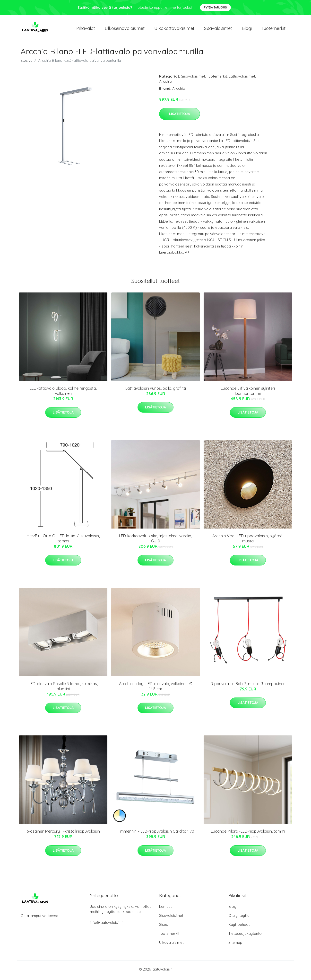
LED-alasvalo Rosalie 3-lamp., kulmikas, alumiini (63, 689)
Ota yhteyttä (239, 918)
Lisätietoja (180, 116)
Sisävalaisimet (218, 30)
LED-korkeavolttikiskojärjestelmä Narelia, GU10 (155, 541)
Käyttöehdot (239, 927)
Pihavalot (86, 30)
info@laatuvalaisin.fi (107, 925)
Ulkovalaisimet (171, 945)
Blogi (247, 30)
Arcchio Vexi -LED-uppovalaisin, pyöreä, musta (248, 541)
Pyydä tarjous (215, 7)
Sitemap (235, 945)
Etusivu (26, 63)
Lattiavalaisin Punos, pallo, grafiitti (156, 391)
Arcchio (166, 84)
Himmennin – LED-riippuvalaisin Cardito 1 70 (155, 834)
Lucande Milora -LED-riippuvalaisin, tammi (248, 834)
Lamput (165, 909)
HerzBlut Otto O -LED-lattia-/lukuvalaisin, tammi (63, 541)
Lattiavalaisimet (242, 79)
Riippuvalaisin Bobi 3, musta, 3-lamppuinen (248, 686)
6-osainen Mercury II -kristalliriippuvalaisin (63, 834)
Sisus (164, 927)
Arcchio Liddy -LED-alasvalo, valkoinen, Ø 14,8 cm (156, 689)
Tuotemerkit (273, 30)
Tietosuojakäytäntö (245, 936)
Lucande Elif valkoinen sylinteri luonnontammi (248, 393)
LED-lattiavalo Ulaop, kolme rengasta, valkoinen (63, 393)
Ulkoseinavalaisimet (125, 30)
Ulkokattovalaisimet (174, 30)
